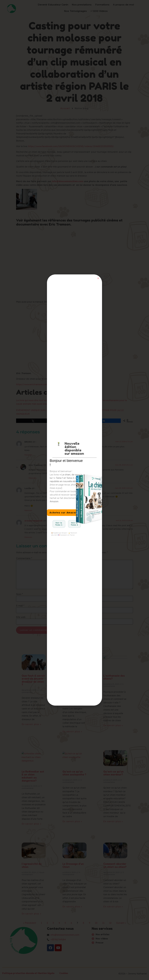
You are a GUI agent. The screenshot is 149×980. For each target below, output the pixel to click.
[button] (98, 278)
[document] (74, 490)
